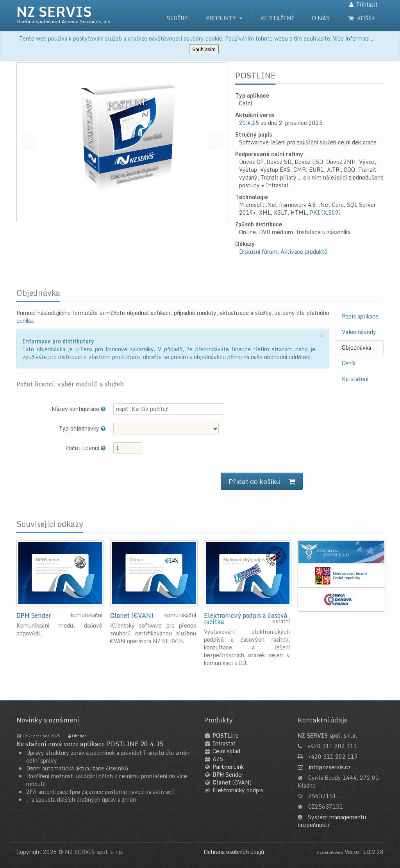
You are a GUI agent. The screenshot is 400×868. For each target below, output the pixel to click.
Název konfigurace (79, 409)
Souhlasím (204, 49)
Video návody (359, 332)
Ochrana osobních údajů (234, 852)
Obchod (79, 736)
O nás (321, 18)
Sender (34, 615)
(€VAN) (232, 782)
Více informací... (353, 38)
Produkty (221, 18)
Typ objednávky (82, 428)
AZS (218, 759)
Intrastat (224, 743)
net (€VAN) (132, 615)
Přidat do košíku (262, 481)
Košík (362, 18)
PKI (315, 213)
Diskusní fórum (258, 252)
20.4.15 (249, 123)
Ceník (349, 363)
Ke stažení (277, 18)
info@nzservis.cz (330, 767)
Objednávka (356, 348)
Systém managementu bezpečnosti (332, 821)
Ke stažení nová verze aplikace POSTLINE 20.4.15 (90, 744)
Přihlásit (367, 4)
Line (226, 735)
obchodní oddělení (287, 357)
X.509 (331, 213)
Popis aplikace (360, 316)
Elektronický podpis (238, 790)
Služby (177, 18)
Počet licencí (85, 448)
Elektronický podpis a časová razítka (246, 619)
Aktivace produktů (304, 252)
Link (228, 767)
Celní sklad (226, 751)
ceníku (25, 321)
